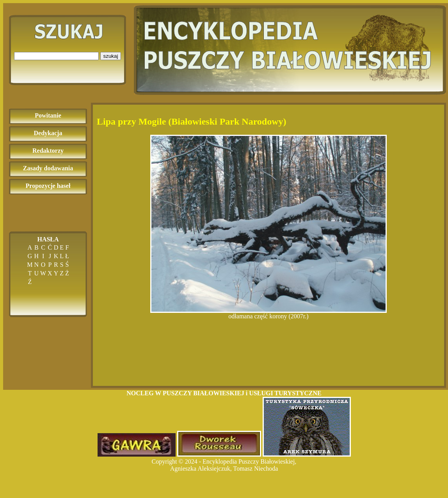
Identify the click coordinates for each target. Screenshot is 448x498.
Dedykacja (48, 133)
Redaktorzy (48, 151)
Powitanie (48, 115)
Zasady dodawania (48, 168)
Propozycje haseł (48, 186)
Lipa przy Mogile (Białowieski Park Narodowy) (192, 121)
